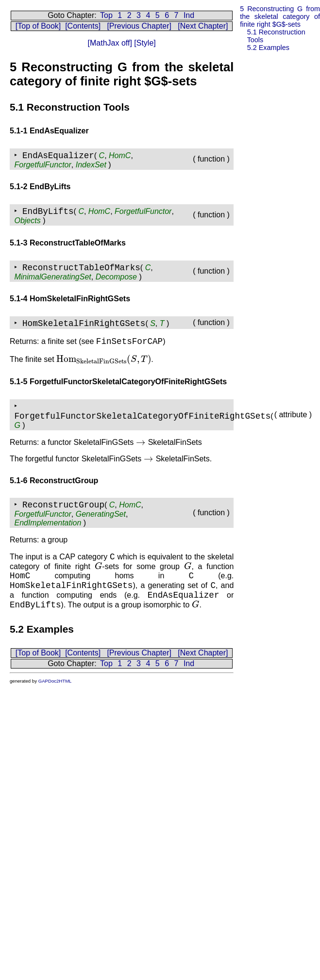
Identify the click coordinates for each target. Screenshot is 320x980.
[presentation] (104, 359)
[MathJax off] (110, 43)
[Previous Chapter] (139, 26)
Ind (189, 15)
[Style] (144, 43)
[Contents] (83, 26)
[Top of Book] (38, 26)
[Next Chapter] (203, 26)
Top (106, 15)
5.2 (268, 48)
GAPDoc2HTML (55, 681)
